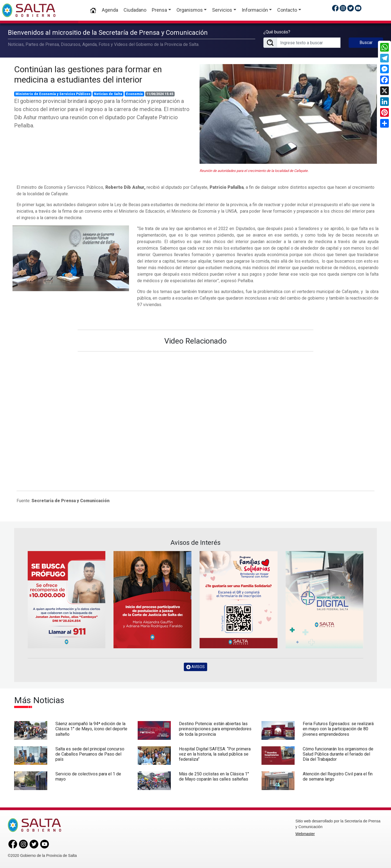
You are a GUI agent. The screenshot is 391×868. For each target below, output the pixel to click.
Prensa (159, 10)
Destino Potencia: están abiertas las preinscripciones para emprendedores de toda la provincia (215, 729)
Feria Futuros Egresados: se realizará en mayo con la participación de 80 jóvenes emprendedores (338, 729)
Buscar (366, 43)
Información (255, 10)
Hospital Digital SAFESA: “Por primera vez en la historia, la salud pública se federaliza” (215, 754)
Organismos (190, 10)
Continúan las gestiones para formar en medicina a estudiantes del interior (88, 74)
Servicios (222, 10)
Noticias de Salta (108, 94)
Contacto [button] (287, 10)
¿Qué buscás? (277, 32)
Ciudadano (135, 10)
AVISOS (195, 667)
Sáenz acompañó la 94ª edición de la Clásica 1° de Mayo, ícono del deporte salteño (91, 729)
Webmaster (305, 834)
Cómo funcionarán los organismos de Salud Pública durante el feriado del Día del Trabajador (338, 754)
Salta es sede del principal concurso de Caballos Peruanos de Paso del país (90, 754)
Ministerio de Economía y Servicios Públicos (53, 94)
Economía (134, 94)
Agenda (110, 10)
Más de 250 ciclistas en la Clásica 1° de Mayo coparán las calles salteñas (214, 776)
